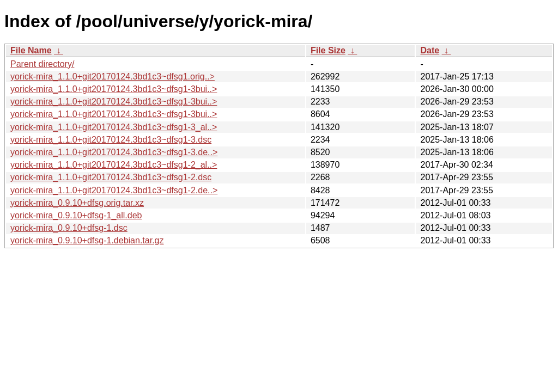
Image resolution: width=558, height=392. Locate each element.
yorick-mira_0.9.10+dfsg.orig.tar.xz (77, 203)
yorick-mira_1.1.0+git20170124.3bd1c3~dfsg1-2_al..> (114, 165)
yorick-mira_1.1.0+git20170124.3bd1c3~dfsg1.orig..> (113, 76)
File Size (328, 50)
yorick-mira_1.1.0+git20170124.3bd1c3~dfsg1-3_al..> (114, 127)
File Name (31, 50)
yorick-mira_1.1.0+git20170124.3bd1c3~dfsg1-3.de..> (114, 152)
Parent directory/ (42, 64)
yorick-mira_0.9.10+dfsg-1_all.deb (76, 215)
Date (430, 50)
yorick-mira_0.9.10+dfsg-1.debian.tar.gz (87, 240)
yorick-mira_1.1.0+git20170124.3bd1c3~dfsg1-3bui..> (114, 89)
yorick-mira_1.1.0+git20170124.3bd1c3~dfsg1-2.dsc (111, 177)
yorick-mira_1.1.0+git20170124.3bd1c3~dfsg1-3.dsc (111, 140)
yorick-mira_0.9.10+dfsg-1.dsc (69, 228)
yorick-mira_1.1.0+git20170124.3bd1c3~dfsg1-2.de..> (114, 190)
